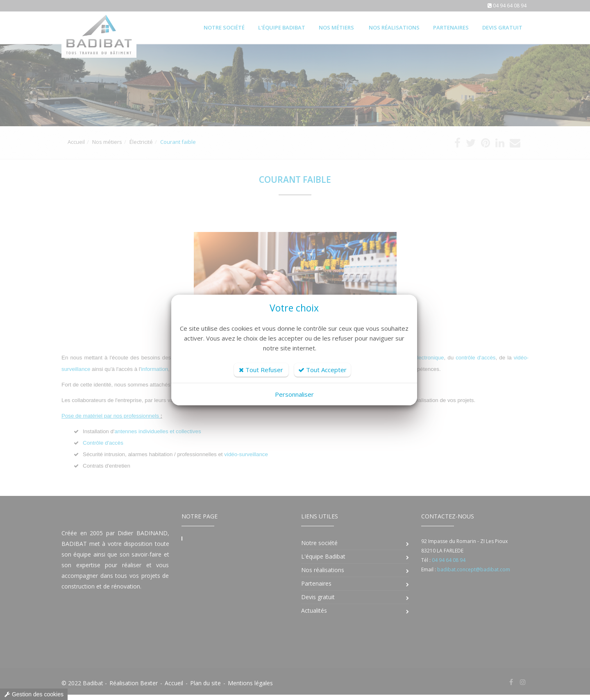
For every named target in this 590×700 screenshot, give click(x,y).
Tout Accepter (322, 370)
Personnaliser (294, 394)
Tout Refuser (261, 370)
